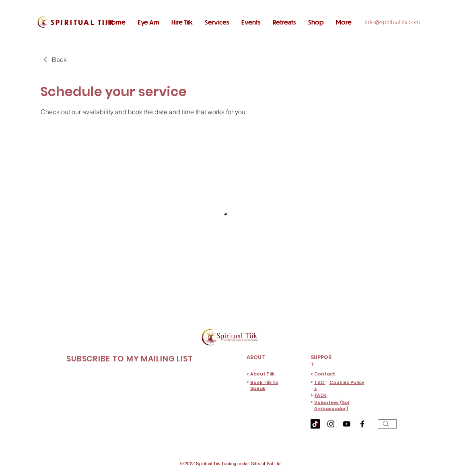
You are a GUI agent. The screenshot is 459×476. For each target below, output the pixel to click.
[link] (54, 59)
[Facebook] (362, 424)
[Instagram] (331, 424)
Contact (325, 374)
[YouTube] (347, 424)
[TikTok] (315, 424)
